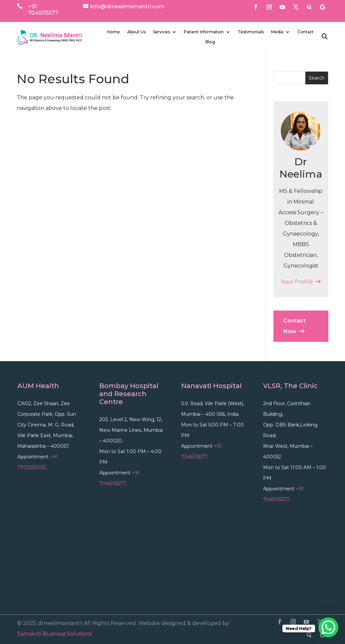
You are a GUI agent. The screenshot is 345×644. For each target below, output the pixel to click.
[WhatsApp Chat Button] (328, 627)
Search (317, 78)
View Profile (301, 282)
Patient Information (204, 32)
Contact (306, 32)
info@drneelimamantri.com (127, 6)
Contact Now (295, 326)
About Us (136, 32)
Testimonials (251, 32)
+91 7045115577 (43, 10)
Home (114, 32)
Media (277, 32)
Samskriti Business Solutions (55, 634)
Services (161, 32)
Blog (210, 42)
